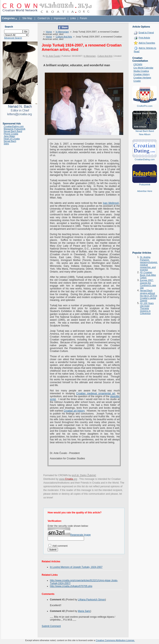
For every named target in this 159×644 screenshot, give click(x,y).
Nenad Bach (10, 141)
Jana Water (9, 136)
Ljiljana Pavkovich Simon (92, 600)
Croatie (137, 81)
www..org (68, 479)
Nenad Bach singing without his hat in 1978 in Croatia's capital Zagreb (148, 295)
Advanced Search (13, 38)
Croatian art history (74, 411)
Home (49, 32)
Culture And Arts (64, 37)
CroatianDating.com (14, 126)
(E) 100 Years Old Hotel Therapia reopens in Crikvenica (147, 308)
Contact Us (44, 18)
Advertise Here (145, 191)
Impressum (60, 18)
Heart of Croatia (12, 139)
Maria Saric (84, 611)
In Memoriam (62, 32)
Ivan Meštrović (111, 203)
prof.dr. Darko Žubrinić (84, 475)
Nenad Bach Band (13, 131)
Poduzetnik (145, 184)
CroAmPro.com (145, 106)
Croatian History (141, 74)
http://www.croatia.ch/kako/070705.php (71, 586)
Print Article (144, 38)
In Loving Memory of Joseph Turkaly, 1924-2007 (76, 567)
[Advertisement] (145, 225)
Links (73, 18)
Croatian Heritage (142, 78)
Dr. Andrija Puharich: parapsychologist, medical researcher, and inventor (149, 263)
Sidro (6, 144)
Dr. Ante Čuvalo (53, 56)
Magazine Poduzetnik (14, 129)
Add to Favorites (147, 43)
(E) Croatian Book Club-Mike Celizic (148, 275)
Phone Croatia (11, 134)
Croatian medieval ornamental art (96, 393)
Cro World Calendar (143, 68)
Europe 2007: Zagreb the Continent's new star (148, 284)
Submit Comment (51, 626)
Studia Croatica (141, 71)
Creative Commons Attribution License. (115, 640)
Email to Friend (146, 32)
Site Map (27, 18)
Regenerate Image (80, 535)
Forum (84, 18)
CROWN (138, 64)
